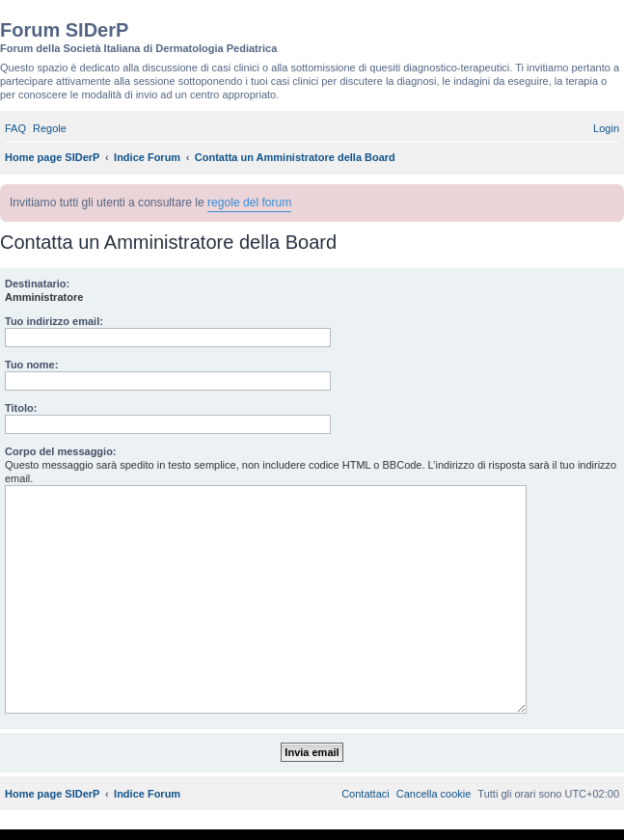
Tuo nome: (31, 365)
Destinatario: (37, 284)
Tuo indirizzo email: (54, 321)
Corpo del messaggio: (61, 451)
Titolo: (21, 408)
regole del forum (249, 203)
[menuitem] (15, 128)
